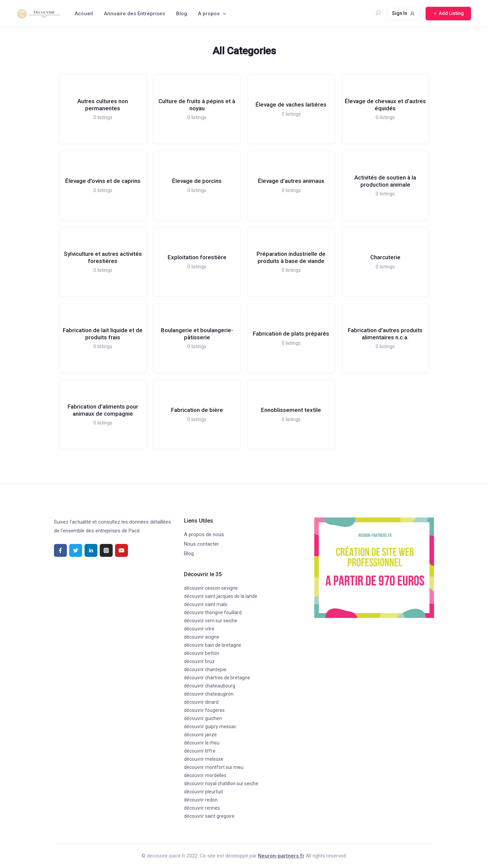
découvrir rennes (202, 808)
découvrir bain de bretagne (213, 645)
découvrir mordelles (205, 775)
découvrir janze (200, 735)
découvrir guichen (203, 718)
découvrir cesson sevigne (211, 588)
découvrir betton (202, 653)
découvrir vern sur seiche (211, 621)
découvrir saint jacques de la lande (221, 596)
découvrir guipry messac (210, 727)
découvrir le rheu (202, 743)
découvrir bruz (199, 661)
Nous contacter (201, 544)
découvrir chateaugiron (209, 694)
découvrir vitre (199, 629)
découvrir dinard (201, 702)
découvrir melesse (204, 759)
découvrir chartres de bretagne (217, 678)
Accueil (84, 14)
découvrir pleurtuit (203, 792)
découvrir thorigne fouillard (213, 612)
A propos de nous (204, 534)
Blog (182, 14)
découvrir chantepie (205, 669)
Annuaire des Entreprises (134, 14)
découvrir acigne (202, 637)
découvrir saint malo (206, 604)
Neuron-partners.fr (281, 856)
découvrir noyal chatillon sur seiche (221, 784)
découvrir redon (201, 800)
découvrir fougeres (204, 710)
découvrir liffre (200, 751)
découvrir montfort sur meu (214, 767)
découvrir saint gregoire (209, 816)
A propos (209, 14)
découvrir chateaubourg (210, 686)
